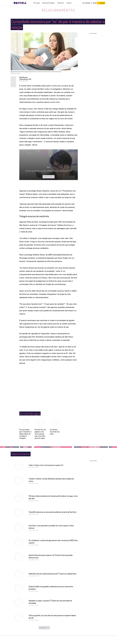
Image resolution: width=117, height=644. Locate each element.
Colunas (69, 3)
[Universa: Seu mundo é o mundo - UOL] (20, 3)
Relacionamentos (59, 10)
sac (83, 3)
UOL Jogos (37, 3)
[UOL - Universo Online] (27, 3)
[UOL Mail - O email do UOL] (88, 3)
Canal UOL (61, 3)
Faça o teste (49, 177)
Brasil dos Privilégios (49, 3)
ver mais (44, 628)
